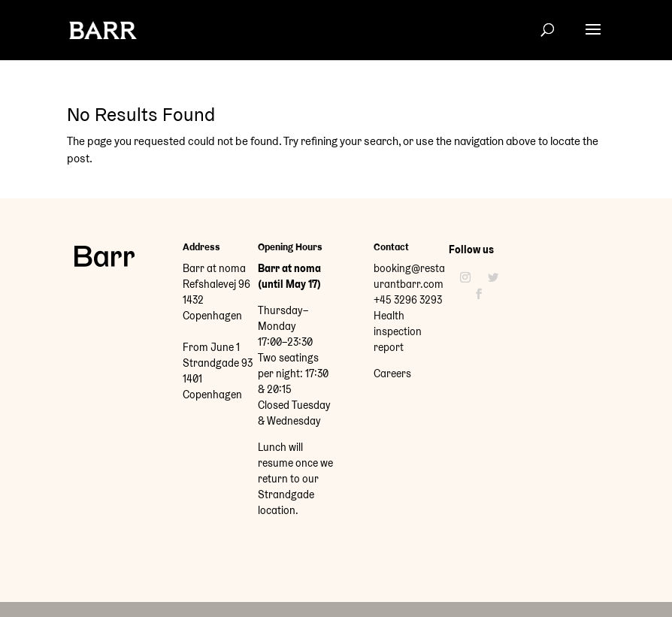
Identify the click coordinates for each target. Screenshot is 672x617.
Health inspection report (398, 331)
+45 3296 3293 (408, 300)
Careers (392, 374)
